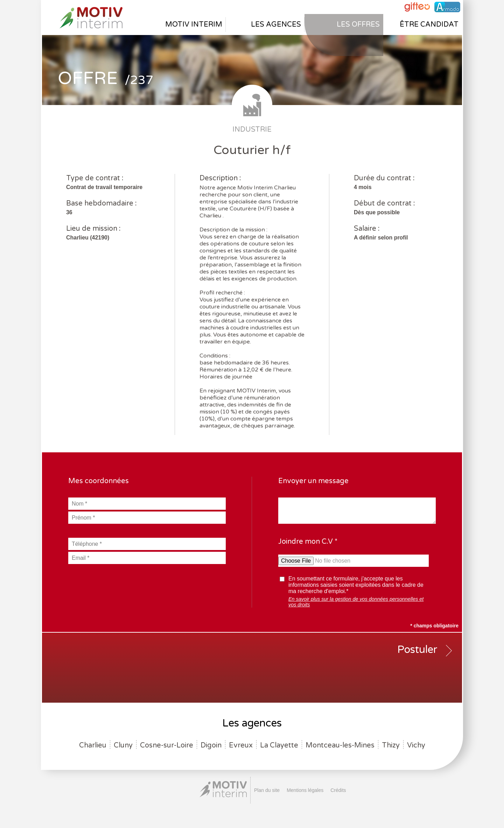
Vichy (416, 745)
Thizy (391, 745)
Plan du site (267, 790)
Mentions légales (305, 790)
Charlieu (93, 745)
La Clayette (279, 745)
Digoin (211, 745)
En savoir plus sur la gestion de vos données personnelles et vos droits (356, 602)
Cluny (123, 745)
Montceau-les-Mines (340, 745)
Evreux (241, 745)
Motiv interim (194, 25)
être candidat (429, 25)
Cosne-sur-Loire (167, 745)
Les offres (358, 25)
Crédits (338, 790)
